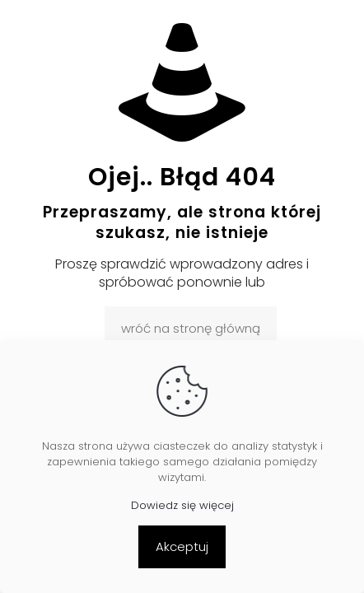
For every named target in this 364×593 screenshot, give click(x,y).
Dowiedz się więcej (182, 505)
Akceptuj (182, 546)
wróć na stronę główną (191, 328)
